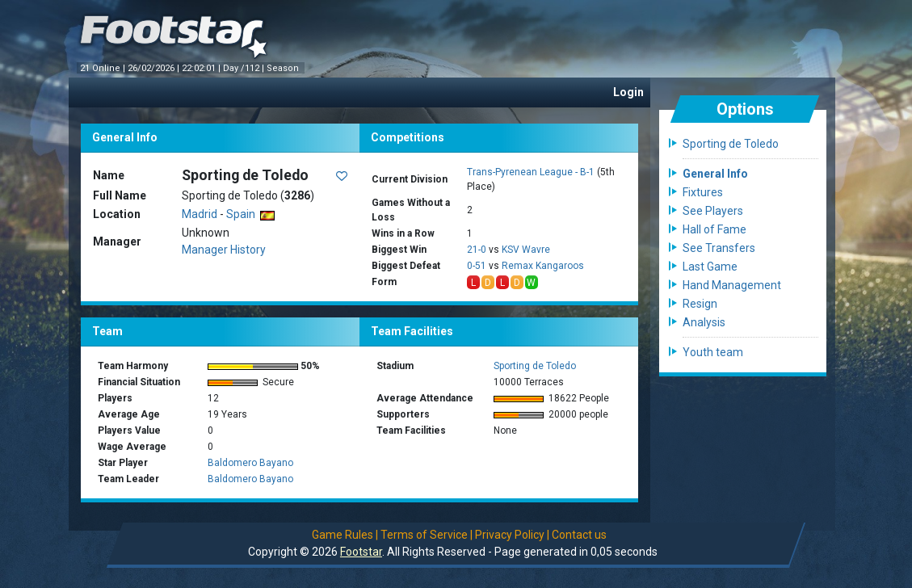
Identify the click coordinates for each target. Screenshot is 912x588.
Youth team (713, 352)
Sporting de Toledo (535, 366)
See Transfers (719, 248)
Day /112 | (245, 68)
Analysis (704, 322)
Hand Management (732, 285)
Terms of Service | (427, 535)
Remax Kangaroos (543, 266)
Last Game (710, 267)
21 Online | (104, 68)
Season (284, 68)
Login (628, 92)
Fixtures (703, 192)
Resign (700, 304)
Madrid (200, 214)
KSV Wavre (526, 250)
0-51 (477, 266)
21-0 (477, 250)
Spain (250, 214)
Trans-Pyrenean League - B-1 (531, 172)
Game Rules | (345, 535)
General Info (715, 174)
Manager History (224, 250)
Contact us (579, 535)
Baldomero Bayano (250, 463)
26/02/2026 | (155, 68)
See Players (713, 211)
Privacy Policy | (512, 535)
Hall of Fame (714, 229)
